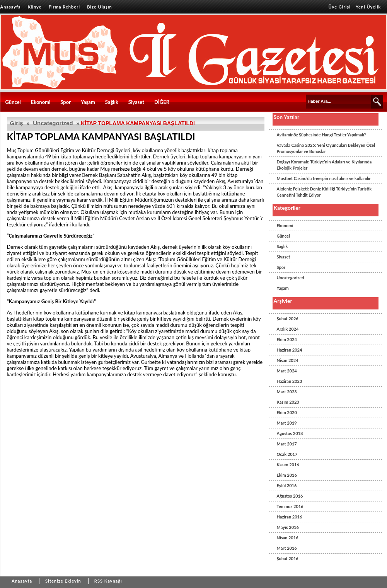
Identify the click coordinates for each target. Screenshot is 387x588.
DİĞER (162, 102)
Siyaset (136, 102)
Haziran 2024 (290, 350)
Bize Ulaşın (100, 7)
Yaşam (88, 102)
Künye (35, 7)
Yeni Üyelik (368, 7)
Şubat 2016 (288, 558)
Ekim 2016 (287, 475)
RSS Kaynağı (108, 581)
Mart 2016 (287, 548)
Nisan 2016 (288, 538)
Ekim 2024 (287, 339)
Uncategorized (53, 123)
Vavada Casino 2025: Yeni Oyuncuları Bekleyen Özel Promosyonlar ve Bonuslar (326, 148)
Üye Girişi (339, 7)
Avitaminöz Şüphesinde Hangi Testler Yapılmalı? (321, 135)
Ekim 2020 (287, 412)
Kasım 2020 (288, 402)
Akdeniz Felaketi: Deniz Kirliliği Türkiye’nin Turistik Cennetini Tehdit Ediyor (324, 192)
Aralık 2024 (288, 329)
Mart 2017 (287, 444)
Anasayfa (11, 7)
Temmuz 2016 (290, 506)
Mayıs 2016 (288, 527)
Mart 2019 (287, 423)
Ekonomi (41, 102)
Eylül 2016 (287, 485)
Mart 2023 (287, 392)
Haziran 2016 (290, 517)
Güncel (13, 102)
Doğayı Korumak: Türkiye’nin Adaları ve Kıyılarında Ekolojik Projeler (324, 165)
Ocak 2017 (287, 454)
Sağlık (112, 102)
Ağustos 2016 (290, 496)
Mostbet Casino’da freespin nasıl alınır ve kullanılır (324, 178)
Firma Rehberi (64, 7)
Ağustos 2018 (290, 433)
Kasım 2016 (288, 465)
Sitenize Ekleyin (63, 581)
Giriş (17, 123)
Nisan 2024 (288, 360)
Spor (66, 102)
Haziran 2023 (290, 381)
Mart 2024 (287, 371)
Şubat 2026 (288, 319)
